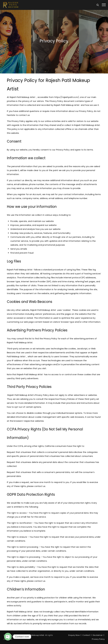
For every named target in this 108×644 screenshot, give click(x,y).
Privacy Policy (98, 639)
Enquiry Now (74, 635)
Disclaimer (98, 635)
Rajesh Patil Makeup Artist (32, 635)
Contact (86, 635)
